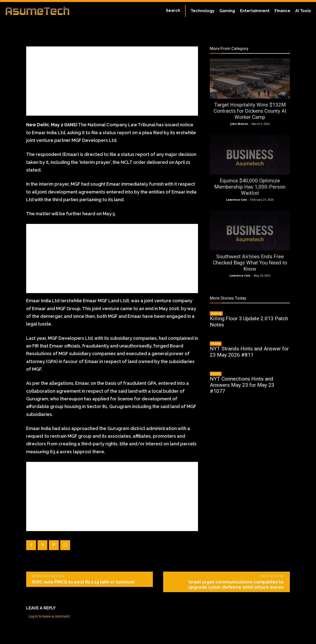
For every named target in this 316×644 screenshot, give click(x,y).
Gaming (216, 313)
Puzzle (216, 343)
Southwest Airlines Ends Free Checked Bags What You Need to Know (250, 263)
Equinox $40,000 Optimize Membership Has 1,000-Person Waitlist (250, 187)
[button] (173, 11)
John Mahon (239, 124)
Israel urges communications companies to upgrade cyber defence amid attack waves (236, 584)
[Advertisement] (112, 81)
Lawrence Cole (237, 200)
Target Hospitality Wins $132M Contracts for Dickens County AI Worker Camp (250, 111)
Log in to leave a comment (49, 616)
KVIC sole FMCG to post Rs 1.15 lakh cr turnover (84, 582)
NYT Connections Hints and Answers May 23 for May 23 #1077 (242, 385)
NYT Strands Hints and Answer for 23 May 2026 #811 (249, 352)
